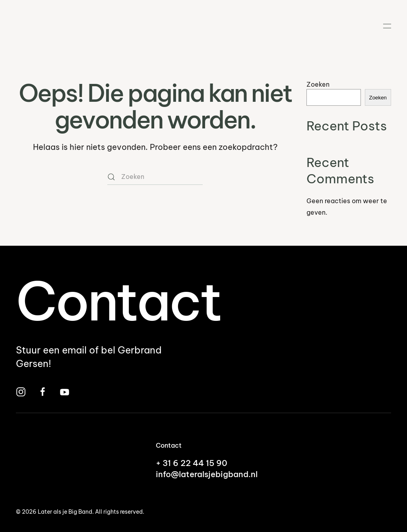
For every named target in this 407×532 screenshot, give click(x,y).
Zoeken (318, 84)
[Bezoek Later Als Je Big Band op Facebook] (43, 391)
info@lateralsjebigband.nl (207, 474)
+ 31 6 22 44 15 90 (192, 463)
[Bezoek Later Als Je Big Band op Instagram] (21, 391)
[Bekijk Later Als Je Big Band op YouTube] (65, 391)
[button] (387, 26)
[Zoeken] (155, 177)
